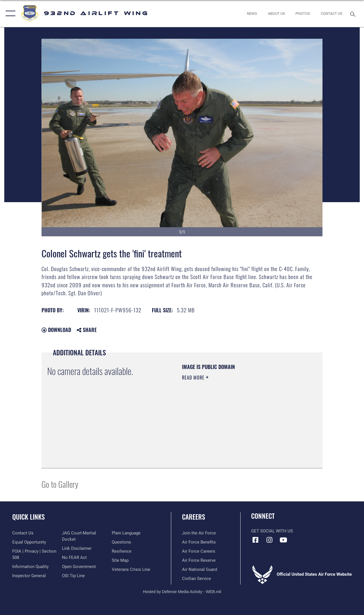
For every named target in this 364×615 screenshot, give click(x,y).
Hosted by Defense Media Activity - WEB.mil (182, 592)
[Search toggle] (354, 14)
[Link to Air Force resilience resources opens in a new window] (122, 551)
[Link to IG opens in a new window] (269, 540)
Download (56, 330)
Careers (194, 517)
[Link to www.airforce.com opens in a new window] (199, 533)
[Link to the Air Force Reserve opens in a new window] (199, 560)
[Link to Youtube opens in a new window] (283, 540)
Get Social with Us (272, 531)
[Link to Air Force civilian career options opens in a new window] (197, 579)
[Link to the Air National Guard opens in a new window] (199, 569)
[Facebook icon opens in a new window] (255, 540)
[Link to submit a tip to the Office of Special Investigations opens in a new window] (73, 576)
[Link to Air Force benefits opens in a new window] (199, 542)
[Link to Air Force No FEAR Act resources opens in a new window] (74, 557)
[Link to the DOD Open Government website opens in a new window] (79, 567)
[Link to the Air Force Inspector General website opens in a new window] (29, 576)
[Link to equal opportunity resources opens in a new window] (29, 542)
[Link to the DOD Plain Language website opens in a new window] (126, 533)
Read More (194, 378)
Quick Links (28, 517)
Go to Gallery (60, 484)
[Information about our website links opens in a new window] (77, 548)
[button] (9, 14)
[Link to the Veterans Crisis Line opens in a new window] (131, 569)
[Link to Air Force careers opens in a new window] (199, 551)
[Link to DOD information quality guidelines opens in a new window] (30, 567)
